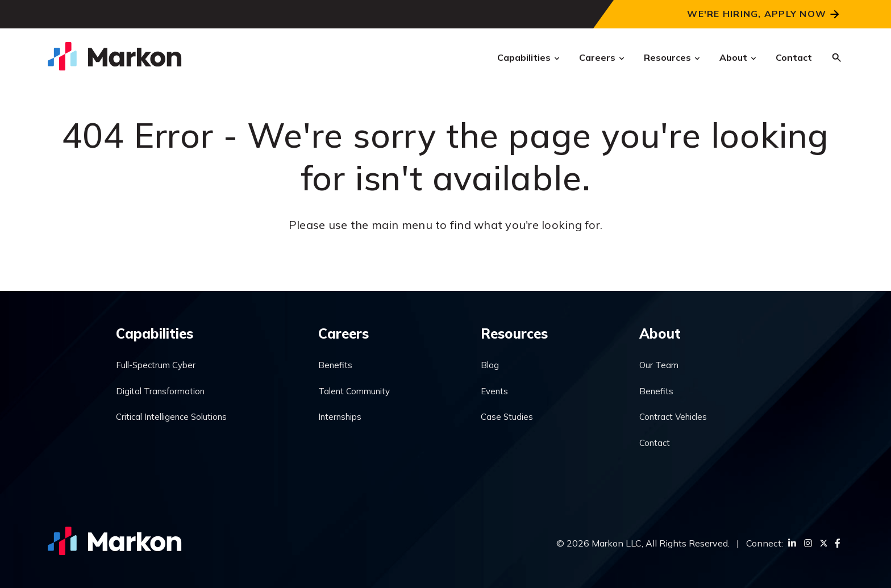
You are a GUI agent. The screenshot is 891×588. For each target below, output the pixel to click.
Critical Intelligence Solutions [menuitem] (171, 417)
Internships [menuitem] (340, 417)
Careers (597, 57)
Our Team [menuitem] (659, 365)
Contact (794, 57)
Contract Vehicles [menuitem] (673, 417)
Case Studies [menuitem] (507, 417)
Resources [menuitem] (514, 333)
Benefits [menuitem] (335, 365)
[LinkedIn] (792, 543)
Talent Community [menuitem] (354, 391)
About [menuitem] (660, 333)
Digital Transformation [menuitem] (160, 391)
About (733, 57)
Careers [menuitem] (344, 333)
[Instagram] (808, 543)
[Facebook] (838, 543)
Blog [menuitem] (490, 365)
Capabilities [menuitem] (155, 333)
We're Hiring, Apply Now (757, 14)
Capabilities (524, 57)
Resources (667, 57)
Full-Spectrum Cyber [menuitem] (156, 365)
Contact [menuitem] (655, 443)
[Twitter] (823, 543)
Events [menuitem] (494, 391)
